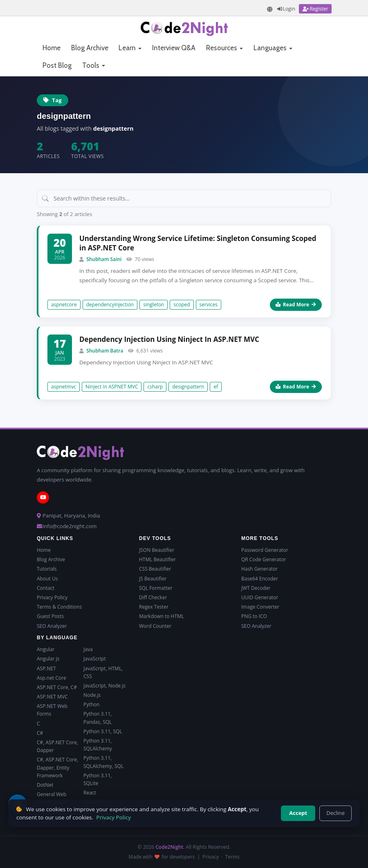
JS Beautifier (153, 579)
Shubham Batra (105, 351)
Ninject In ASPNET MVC (112, 387)
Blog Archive (90, 48)
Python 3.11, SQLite (98, 779)
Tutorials (47, 569)
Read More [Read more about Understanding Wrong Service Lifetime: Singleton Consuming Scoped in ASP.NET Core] (296, 305)
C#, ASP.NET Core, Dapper (57, 746)
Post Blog (57, 65)
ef (216, 387)
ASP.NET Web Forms (52, 710)
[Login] (286, 9)
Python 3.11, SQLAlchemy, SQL (103, 762)
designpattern (188, 387)
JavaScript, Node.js (104, 686)
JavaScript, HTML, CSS (103, 672)
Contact (46, 588)
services (209, 305)
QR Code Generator (264, 559)
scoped (182, 305)
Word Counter (155, 626)
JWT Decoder (256, 588)
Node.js (92, 695)
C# (40, 733)
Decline (335, 813)
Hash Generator (259, 569)
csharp (155, 387)
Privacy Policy (52, 597)
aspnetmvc (64, 387)
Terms (232, 857)
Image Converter (260, 607)
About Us (47, 579)
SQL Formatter (156, 588)
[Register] (315, 9)
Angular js (48, 659)
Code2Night (169, 847)
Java (88, 649)
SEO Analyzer (52, 626)
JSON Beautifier (157, 550)
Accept (298, 813)
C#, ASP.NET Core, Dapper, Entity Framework (57, 767)
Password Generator (265, 550)
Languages (273, 48)
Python (91, 704)
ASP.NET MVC (52, 697)
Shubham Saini (104, 259)
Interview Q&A (174, 48)
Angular (46, 649)
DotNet (45, 785)
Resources (224, 48)
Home (52, 48)
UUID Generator (260, 597)
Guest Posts (50, 616)
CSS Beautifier (155, 569)
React (90, 793)
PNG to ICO (254, 616)
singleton (154, 305)
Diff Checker (153, 597)
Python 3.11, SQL (103, 731)
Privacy (211, 857)
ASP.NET (46, 668)
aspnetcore (64, 305)
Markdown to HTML (162, 616)
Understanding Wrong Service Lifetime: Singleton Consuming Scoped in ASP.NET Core (198, 243)
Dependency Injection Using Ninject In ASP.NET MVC (169, 339)
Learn (130, 48)
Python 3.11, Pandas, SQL (98, 718)
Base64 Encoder (260, 579)
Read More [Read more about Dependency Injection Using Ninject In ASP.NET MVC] (296, 387)
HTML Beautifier (157, 559)
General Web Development (52, 798)
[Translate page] (270, 9)
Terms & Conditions (59, 607)
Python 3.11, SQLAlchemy (98, 745)
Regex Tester (154, 607)
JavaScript (94, 659)
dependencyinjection (110, 305)
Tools (94, 65)
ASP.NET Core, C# (57, 687)
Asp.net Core (52, 678)
